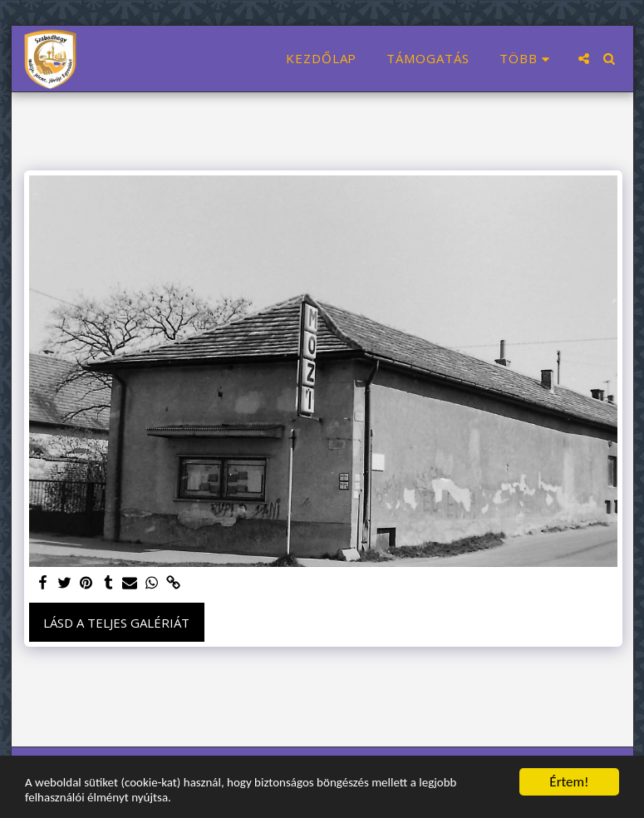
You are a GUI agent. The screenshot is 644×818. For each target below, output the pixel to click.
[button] (584, 59)
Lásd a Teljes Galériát (116, 623)
